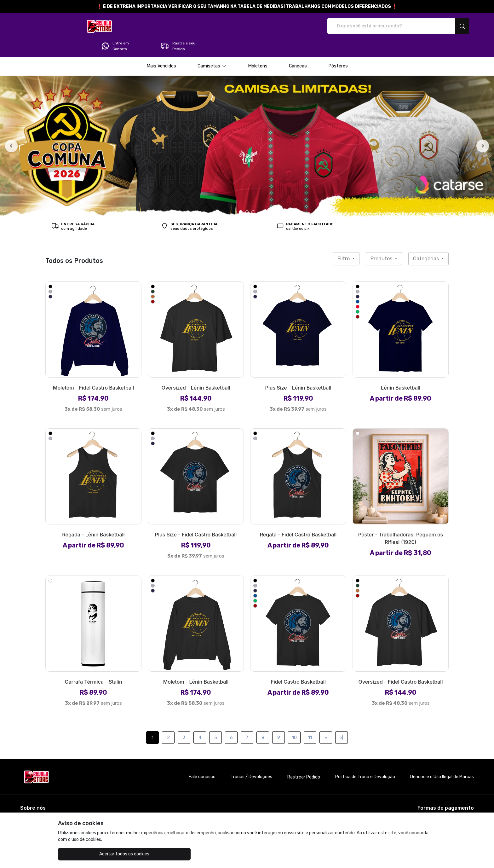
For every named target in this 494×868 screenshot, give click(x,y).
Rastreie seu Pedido (442, 26)
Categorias (427, 241)
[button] (212, 49)
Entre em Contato (379, 26)
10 (294, 720)
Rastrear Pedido (304, 759)
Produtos (382, 241)
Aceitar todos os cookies (90, 854)
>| (342, 720)
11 (310, 720)
